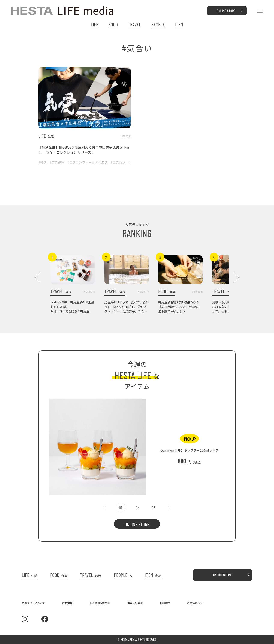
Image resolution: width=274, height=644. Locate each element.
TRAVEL (135, 24)
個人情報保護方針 (100, 603)
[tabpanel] (137, 445)
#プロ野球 (57, 162)
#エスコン (118, 162)
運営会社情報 (135, 603)
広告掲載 (67, 603)
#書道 (42, 162)
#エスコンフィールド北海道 (88, 162)
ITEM (179, 24)
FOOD (113, 24)
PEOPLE (158, 24)
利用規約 (165, 603)
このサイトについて (33, 603)
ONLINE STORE (137, 524)
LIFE (95, 24)
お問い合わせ (195, 603)
